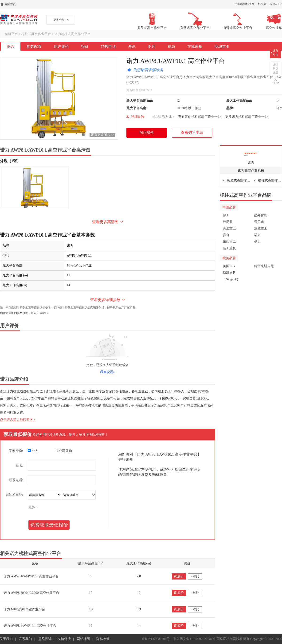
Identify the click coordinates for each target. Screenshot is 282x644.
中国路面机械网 (244, 4)
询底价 (179, 576)
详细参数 (138, 117)
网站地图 (83, 639)
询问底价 (149, 134)
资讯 (132, 46)
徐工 (226, 215)
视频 (171, 46)
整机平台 (11, 34)
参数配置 (34, 46)
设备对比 (275, 53)
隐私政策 (103, 639)
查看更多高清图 (105, 222)
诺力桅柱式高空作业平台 (73, 34)
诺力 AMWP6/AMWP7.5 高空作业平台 (31, 576)
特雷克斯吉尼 (264, 266)
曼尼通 (259, 222)
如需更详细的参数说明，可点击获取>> (24, 313)
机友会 (262, 4)
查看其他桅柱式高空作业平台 (200, 117)
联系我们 (25, 639)
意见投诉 (45, 639)
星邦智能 (261, 215)
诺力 (251, 163)
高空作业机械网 (19, 20)
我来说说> (108, 372)
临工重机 (229, 248)
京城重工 (261, 228)
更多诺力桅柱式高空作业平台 (247, 117)
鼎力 (257, 242)
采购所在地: (14, 495)
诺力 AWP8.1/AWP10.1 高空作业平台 (30, 626)
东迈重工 (229, 242)
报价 (85, 46)
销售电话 (108, 46)
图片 (152, 46)
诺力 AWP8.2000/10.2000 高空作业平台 (31, 593)
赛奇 (226, 235)
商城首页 (222, 46)
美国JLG (229, 266)
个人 (33, 451)
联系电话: (16, 480)
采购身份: (16, 451)
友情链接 (64, 639)
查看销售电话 (192, 132)
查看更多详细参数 (105, 300)
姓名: (19, 465)
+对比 (195, 576)
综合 (11, 46)
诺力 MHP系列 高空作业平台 (24, 609)
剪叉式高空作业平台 (239, 180)
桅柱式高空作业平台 (36, 34)
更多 (32, 507)
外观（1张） (10, 161)
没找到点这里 (275, 68)
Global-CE (276, 4)
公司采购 (63, 451)
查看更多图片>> (102, 135)
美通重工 (229, 228)
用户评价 (61, 46)
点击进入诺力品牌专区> (17, 420)
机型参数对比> (163, 117)
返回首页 (10, 4)
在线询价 (195, 46)
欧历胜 (228, 222)
